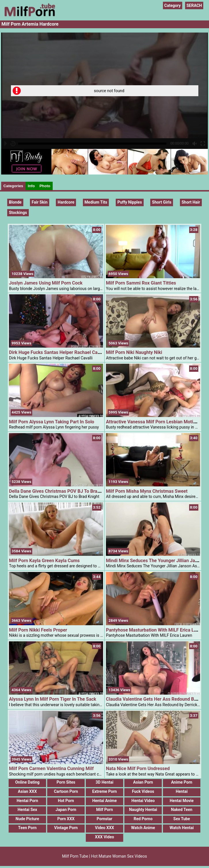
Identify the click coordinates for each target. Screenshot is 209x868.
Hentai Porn (27, 801)
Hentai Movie (182, 801)
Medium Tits (96, 202)
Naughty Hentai (143, 810)
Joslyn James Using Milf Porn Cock (46, 283)
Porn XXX (66, 819)
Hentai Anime (104, 801)
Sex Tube (182, 819)
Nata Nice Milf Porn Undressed (138, 768)
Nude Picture (27, 819)
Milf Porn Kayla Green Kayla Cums (44, 561)
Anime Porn (182, 782)
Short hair (191, 202)
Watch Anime (143, 828)
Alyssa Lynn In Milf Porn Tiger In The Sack (53, 699)
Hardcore (66, 202)
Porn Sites (66, 782)
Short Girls (162, 202)
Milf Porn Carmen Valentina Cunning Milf (51, 768)
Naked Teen (182, 810)
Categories (13, 186)
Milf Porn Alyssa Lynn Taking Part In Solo (52, 422)
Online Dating (27, 782)
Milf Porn (105, 810)
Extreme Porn (104, 791)
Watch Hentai (182, 828)
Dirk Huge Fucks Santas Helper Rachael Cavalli (57, 352)
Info (31, 186)
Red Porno (143, 819)
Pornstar (105, 819)
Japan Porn (66, 810)
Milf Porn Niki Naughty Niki (134, 352)
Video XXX (105, 828)
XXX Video (105, 837)
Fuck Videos (143, 791)
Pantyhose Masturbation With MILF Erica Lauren (156, 630)
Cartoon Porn (66, 791)
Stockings (18, 213)
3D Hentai (105, 782)
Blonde (15, 202)
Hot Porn (66, 801)
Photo (45, 186)
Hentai (182, 791)
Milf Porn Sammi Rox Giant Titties (141, 283)
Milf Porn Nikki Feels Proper (38, 630)
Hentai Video (143, 801)
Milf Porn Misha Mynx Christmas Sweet (147, 491)
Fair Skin (40, 202)
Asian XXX (27, 791)
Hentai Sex (27, 810)
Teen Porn (27, 828)
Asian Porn (143, 782)
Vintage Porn (66, 828)
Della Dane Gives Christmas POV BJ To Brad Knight (62, 491)
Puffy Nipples (130, 202)
